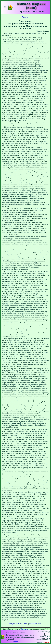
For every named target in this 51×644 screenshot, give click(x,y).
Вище (26, 624)
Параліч (25, 17)
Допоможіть (26, 629)
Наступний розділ (36, 624)
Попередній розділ (16, 624)
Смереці (16, 641)
